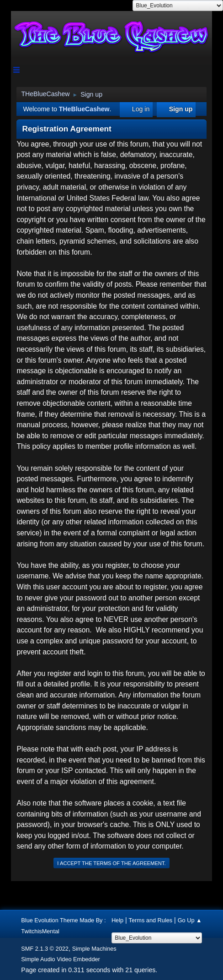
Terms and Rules (151, 920)
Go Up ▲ (190, 920)
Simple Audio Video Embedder (61, 959)
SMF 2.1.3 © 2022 (45, 949)
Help (117, 920)
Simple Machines (94, 949)
